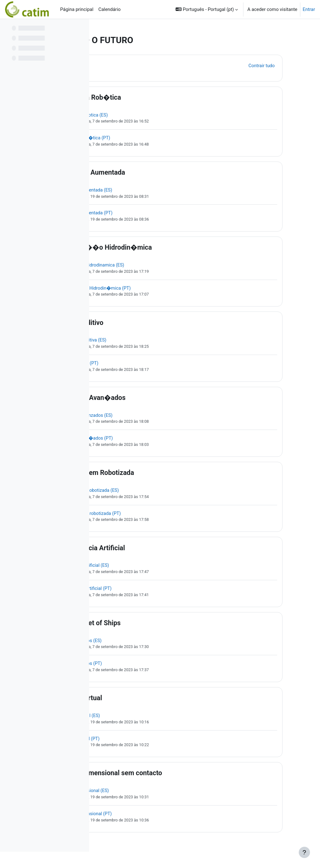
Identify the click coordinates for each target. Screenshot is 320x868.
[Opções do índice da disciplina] (81, 28)
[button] (207, 9)
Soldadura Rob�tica (154, 97)
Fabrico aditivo (145, 325)
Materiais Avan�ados (156, 401)
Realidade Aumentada (156, 173)
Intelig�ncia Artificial (156, 553)
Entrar (309, 9)
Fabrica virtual (144, 704)
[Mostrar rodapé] (304, 852)
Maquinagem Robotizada (160, 477)
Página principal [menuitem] (77, 9)
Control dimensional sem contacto (174, 780)
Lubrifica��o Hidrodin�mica (169, 249)
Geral (131, 65)
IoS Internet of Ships (154, 629)
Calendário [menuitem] (110, 9)
